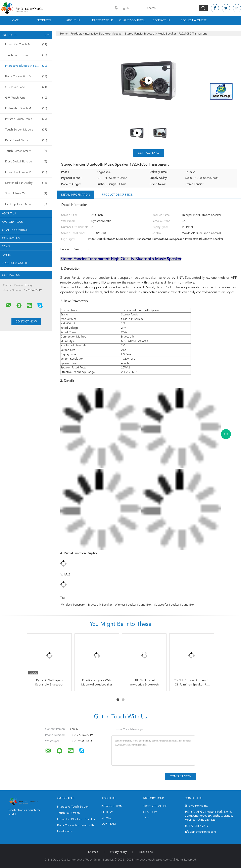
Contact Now (149, 153)
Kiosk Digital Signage (26, 162)
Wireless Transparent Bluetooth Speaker (87, 605)
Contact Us (161, 20)
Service (107, 818)
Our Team (109, 824)
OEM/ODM (150, 812)
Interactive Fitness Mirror (26, 172)
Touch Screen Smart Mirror (26, 151)
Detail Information (76, 195)
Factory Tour (103, 20)
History (107, 812)
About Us (73, 20)
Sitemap (93, 852)
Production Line (155, 806)
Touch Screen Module (26, 130)
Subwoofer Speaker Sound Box (174, 605)
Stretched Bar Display (26, 183)
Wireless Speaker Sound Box (133, 605)
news (6, 247)
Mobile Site (146, 852)
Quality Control (132, 20)
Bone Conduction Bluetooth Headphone (27, 76)
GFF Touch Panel (26, 98)
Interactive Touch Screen (26, 45)
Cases (6, 255)
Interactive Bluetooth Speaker (26, 66)
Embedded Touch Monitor (26, 108)
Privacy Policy (118, 852)
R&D (146, 818)
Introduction (112, 806)
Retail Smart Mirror (26, 140)
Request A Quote (194, 20)
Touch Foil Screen (26, 55)
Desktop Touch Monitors (26, 204)
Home (15, 20)
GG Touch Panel (26, 87)
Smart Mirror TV (26, 194)
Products (44, 20)
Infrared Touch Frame (26, 119)
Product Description (118, 195)
